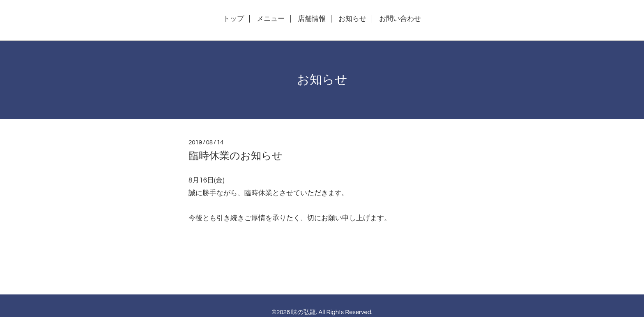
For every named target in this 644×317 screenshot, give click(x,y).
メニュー (271, 19)
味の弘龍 (304, 312)
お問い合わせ (400, 19)
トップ (233, 19)
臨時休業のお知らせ (236, 156)
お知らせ (352, 19)
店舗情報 (312, 19)
